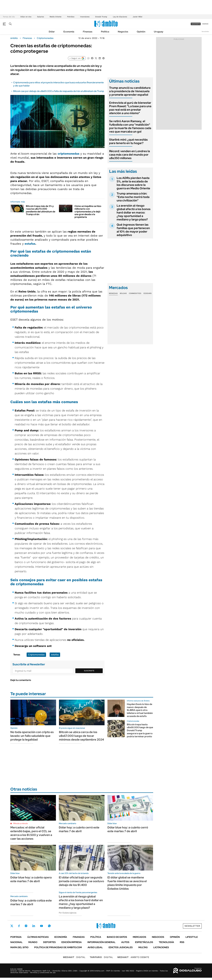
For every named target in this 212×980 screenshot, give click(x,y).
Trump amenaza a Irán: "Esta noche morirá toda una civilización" (133, 197)
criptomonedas (69, 154)
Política (105, 32)
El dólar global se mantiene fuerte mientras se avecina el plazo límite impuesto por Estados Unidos (127, 883)
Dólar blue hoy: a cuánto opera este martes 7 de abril (31, 879)
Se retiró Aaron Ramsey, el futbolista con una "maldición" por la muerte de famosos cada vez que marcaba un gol (130, 126)
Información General (101, 942)
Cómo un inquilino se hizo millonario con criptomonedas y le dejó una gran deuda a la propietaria (88, 212)
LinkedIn (34, 926)
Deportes (49, 942)
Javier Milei (137, 17)
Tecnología (166, 942)
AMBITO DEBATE (133, 957)
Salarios (40, 17)
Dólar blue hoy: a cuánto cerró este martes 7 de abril (128, 829)
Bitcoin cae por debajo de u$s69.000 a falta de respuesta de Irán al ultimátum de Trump (59, 91)
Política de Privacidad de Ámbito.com (58, 947)
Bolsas (123, 293)
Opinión (141, 32)
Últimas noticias (38, 937)
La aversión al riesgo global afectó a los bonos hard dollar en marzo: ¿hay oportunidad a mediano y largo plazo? (134, 213)
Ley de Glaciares (120, 17)
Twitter (12, 926)
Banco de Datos (117, 937)
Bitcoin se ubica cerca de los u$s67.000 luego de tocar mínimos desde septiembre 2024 (81, 736)
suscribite (196, 24)
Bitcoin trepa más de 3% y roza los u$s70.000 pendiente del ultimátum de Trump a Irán (41, 210)
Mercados (139, 937)
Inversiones (85, 17)
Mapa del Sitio (19, 947)
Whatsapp (49, 926)
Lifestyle (192, 937)
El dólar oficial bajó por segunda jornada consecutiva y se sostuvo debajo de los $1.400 (81, 881)
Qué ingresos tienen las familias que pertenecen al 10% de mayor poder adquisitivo (133, 230)
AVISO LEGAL (95, 947)
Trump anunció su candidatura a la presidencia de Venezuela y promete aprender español (130, 91)
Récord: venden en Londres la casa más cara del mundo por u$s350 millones (130, 155)
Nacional (16, 942)
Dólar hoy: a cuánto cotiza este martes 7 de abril (31, 902)
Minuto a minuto (20, 823)
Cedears (147, 293)
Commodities (135, 293)
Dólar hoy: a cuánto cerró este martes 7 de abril (79, 829)
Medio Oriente (56, 17)
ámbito (14, 38)
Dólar (52, 32)
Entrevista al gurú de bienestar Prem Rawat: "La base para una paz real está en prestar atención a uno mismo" (130, 108)
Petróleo (71, 17)
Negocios (123, 32)
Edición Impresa (72, 942)
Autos (125, 942)
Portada (16, 937)
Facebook (19, 926)
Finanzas (88, 32)
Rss (182, 942)
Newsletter (205, 31)
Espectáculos (144, 942)
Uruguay (159, 32)
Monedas (113, 293)
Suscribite (89, 671)
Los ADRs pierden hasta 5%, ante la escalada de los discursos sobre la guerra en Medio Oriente (133, 183)
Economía (69, 32)
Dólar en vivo (26, 17)
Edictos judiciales (121, 947)
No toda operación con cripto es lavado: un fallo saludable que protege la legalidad (32, 736)
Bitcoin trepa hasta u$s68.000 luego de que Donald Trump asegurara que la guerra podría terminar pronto (140, 730)
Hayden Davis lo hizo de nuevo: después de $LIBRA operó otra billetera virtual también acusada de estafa (140, 710)
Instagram (26, 926)
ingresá (205, 24)
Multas (143, 947)
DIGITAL (74, 957)
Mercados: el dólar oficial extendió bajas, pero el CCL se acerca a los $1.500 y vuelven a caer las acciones (31, 833)
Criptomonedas (45, 38)
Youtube (41, 926)
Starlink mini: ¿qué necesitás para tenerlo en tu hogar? (128, 141)
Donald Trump (101, 17)
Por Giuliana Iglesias (68, 913)
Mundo (33, 942)
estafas (30, 244)
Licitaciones (161, 947)
